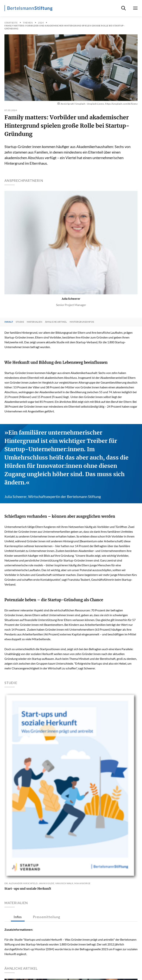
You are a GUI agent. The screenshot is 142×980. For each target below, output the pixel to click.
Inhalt (9, 322)
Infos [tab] (18, 917)
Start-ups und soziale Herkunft (28, 889)
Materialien (35, 322)
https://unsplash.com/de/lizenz (121, 104)
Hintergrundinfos (82, 322)
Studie (20, 322)
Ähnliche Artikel (56, 322)
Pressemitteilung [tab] (47, 917)
